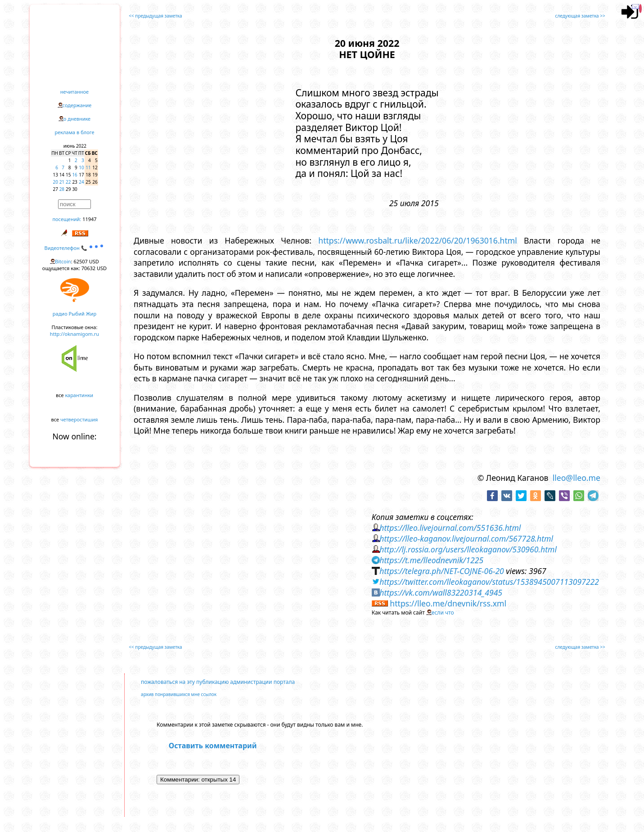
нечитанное (74, 92)
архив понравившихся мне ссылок (179, 694)
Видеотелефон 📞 (75, 248)
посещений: (67, 219)
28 (62, 189)
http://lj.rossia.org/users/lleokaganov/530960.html (468, 549)
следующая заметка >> (580, 16)
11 (88, 167)
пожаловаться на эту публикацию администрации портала (218, 682)
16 (74, 175)
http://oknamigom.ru (74, 334)
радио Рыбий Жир (74, 314)
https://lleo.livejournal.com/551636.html (450, 528)
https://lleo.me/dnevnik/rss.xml (448, 603)
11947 (89, 219)
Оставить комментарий (213, 746)
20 (56, 182)
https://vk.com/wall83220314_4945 (441, 592)
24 (81, 182)
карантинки (79, 395)
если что (443, 613)
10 (81, 167)
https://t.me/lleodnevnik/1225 (431, 560)
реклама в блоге (75, 132)
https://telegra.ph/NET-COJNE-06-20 (441, 571)
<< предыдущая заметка (155, 16)
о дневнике (77, 119)
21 (62, 182)
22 (68, 182)
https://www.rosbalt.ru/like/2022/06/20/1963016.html (418, 240)
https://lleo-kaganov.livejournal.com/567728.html (466, 538)
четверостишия (79, 419)
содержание (77, 105)
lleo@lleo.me (576, 478)
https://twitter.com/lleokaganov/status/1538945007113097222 (489, 582)
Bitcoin (63, 261)
